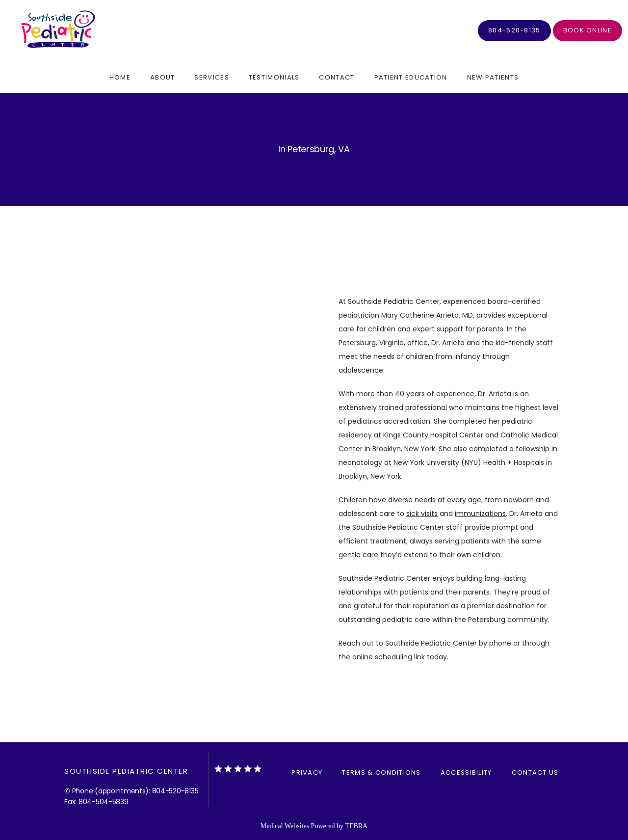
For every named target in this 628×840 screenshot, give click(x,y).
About (163, 77)
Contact (337, 77)
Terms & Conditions (381, 772)
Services (211, 77)
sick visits (422, 514)
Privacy (307, 772)
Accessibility (466, 772)
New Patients (493, 77)
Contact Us (535, 772)
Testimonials (274, 77)
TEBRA (356, 826)
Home (120, 77)
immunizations (480, 514)
